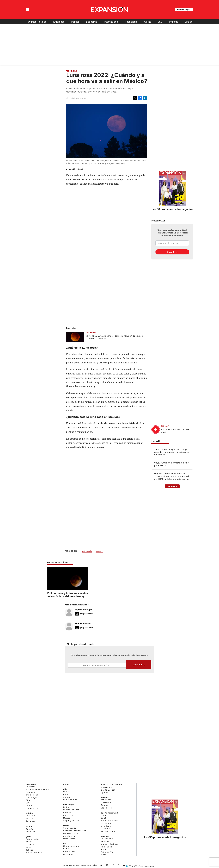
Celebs (67, 797)
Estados (30, 826)
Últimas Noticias (37, 22)
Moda (28, 847)
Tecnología (131, 22)
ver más (172, 486)
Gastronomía (107, 839)
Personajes (106, 847)
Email (97, 665)
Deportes (68, 813)
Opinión (30, 829)
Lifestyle (105, 829)
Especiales (106, 808)
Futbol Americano (110, 821)
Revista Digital (184, 10)
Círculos (30, 845)
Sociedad (30, 832)
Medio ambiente (71, 846)
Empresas (59, 22)
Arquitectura (69, 836)
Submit (139, 665)
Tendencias (72, 71)
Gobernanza (69, 852)
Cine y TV (68, 815)
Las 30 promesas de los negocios (172, 209)
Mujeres (174, 22)
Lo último (159, 441)
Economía (92, 22)
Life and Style (192, 22)
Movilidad (68, 854)
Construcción (70, 828)
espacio (99, 551)
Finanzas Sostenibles (112, 785)
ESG (160, 22)
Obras (148, 22)
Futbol (104, 815)
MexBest (105, 836)
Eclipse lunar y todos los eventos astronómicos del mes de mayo (109, 595)
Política (75, 22)
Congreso (31, 821)
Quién (28, 837)
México (29, 818)
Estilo (66, 807)
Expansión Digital (84, 610)
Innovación (106, 787)
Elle (65, 789)
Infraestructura (71, 833)
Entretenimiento (71, 810)
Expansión (31, 784)
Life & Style (69, 805)
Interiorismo (69, 839)
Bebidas (105, 841)
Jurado (104, 855)
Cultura (67, 785)
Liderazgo (106, 802)
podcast (165, 426)
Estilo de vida (70, 800)
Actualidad (106, 800)
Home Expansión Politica (38, 789)
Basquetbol (107, 823)
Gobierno (30, 816)
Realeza (30, 842)
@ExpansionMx (86, 614)
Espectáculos (32, 839)
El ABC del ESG (108, 790)
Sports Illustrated (109, 813)
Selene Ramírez (83, 623)
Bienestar (106, 849)
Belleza (29, 850)
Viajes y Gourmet (34, 853)
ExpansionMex (120, 866)
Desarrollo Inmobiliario (75, 831)
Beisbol (105, 818)
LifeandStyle (32, 808)
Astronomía (87, 551)
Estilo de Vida (108, 852)
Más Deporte (107, 826)
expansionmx (103, 866)
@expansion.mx (113, 865)
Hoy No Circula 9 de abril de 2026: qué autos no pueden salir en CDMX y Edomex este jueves (172, 476)
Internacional (111, 22)
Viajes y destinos (110, 844)
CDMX (29, 824)
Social (66, 849)
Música (67, 818)
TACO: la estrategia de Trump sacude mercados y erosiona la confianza (171, 452)
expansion (126, 866)
